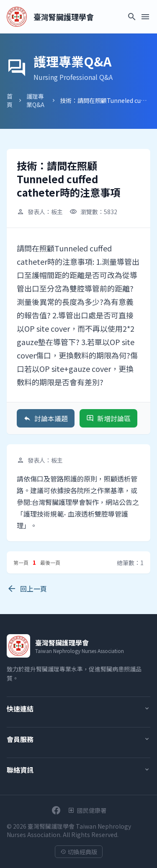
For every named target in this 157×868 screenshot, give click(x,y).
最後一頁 (50, 562)
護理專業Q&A (35, 100)
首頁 (10, 100)
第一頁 (21, 562)
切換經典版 (79, 852)
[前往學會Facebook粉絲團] (56, 810)
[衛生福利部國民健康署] (87, 810)
